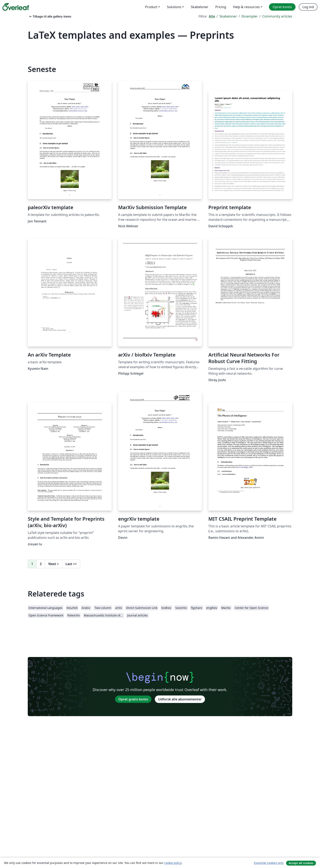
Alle (212, 16)
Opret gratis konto (133, 699)
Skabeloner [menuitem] (200, 7)
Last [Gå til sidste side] (71, 564)
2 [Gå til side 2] (41, 564)
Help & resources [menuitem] (246, 7)
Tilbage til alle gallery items (50, 16)
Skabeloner (228, 16)
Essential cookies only (269, 863)
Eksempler (250, 16)
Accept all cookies (301, 863)
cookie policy (173, 863)
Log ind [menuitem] (308, 7)
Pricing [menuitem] (221, 7)
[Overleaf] (16, 7)
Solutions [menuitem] (174, 7)
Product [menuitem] (151, 7)
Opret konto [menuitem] (282, 7)
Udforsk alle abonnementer (180, 699)
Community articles (277, 16)
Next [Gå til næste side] (54, 564)
